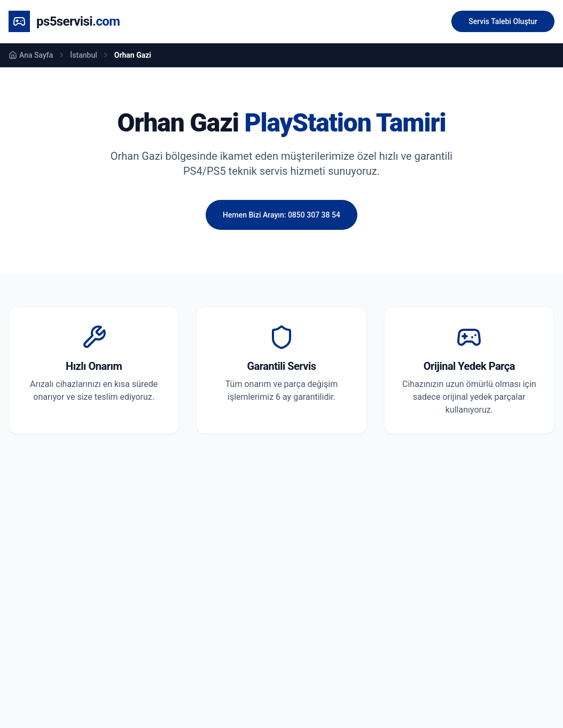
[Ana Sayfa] (64, 21)
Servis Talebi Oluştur (503, 21)
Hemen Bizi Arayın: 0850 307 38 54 (281, 215)
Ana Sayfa (31, 55)
